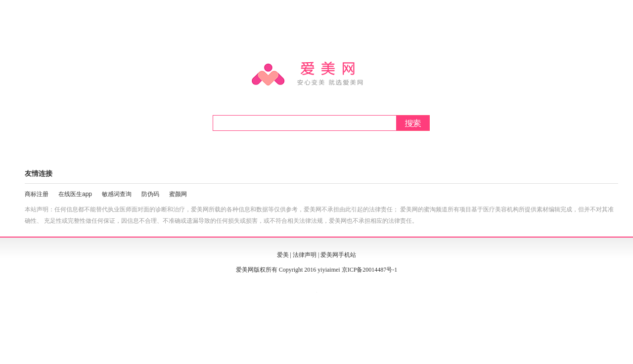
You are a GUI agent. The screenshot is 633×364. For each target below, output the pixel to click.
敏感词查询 (117, 194)
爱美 (283, 255)
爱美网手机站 (338, 255)
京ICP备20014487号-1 (370, 270)
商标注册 (37, 194)
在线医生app (75, 194)
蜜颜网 (178, 194)
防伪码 (150, 194)
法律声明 (305, 255)
